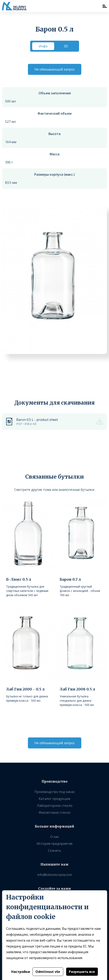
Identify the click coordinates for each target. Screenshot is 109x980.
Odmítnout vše (48, 972)
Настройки (21, 972)
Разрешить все (82, 972)
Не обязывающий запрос (55, 69)
